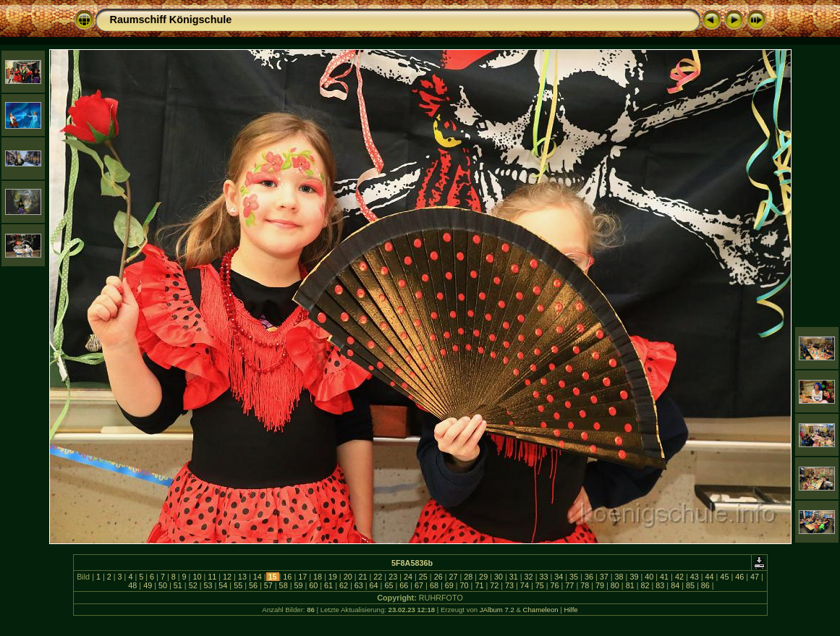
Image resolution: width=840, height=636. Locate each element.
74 (525, 585)
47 (755, 577)
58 (284, 585)
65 (389, 585)
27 (453, 577)
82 (645, 585)
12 (227, 577)
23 (393, 577)
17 (302, 577)
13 (242, 577)
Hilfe (570, 610)
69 (449, 585)
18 (318, 577)
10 (197, 577)
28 (468, 577)
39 (634, 577)
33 (543, 577)
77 (569, 585)
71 (479, 585)
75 (540, 585)
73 (509, 585)
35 (574, 577)
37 (604, 577)
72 (494, 585)
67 (419, 585)
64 (374, 585)
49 (148, 585)
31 (514, 577)
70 (464, 585)
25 (423, 577)
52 (193, 585)
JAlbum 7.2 (497, 610)
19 (333, 577)
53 (208, 585)
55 (238, 585)
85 (690, 585)
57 (268, 585)
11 (212, 577)
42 (679, 577)
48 (132, 585)
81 (630, 585)
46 (739, 577)
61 (328, 585)
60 (313, 585)
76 (555, 585)
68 (434, 585)
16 (287, 577)
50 (163, 585)
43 (695, 577)
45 (724, 577)
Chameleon (541, 610)
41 (664, 577)
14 (258, 577)
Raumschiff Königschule (171, 20)
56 (253, 585)
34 (559, 577)
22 (378, 577)
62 (344, 585)
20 (348, 577)
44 (710, 577)
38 (619, 577)
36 (589, 577)
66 (404, 585)
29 (483, 577)
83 (660, 585)
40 (649, 577)
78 (585, 585)
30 (499, 577)
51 (178, 585)
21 (363, 577)
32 (529, 577)
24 (408, 577)
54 (223, 585)
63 (359, 585)
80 (615, 585)
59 (298, 585)
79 (600, 585)
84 (675, 585)
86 (705, 585)
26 (438, 577)
